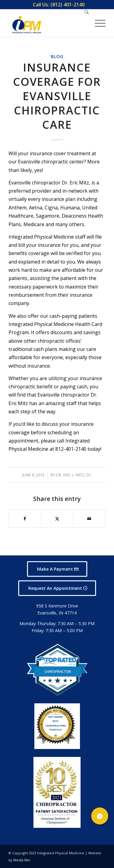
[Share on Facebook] (25, 519)
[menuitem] (59, 5)
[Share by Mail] (89, 519)
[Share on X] (57, 519)
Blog (57, 56)
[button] (100, 816)
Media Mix (22, 860)
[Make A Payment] (57, 569)
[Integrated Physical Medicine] (27, 25)
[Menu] (97, 23)
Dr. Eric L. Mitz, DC (74, 475)
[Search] (84, 23)
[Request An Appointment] (57, 588)
